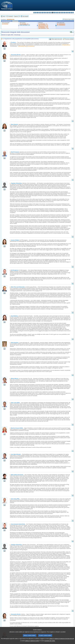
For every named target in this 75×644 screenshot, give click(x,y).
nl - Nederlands (61, 13)
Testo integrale (25, 16)
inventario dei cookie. (50, 641)
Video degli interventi (57, 39)
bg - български (34, 13)
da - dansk (39, 13)
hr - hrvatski (51, 13)
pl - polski (63, 13)
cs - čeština (37, 13)
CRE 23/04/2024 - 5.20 (43, 28)
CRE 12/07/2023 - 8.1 (43, 25)
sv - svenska (73, 13)
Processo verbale (69, 39)
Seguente (16, 16)
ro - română (66, 13)
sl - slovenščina (70, 13)
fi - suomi (71, 13)
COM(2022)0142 (66, 45)
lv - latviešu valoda (54, 13)
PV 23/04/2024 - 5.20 (43, 27)
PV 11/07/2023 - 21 (24, 24)
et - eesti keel (43, 13)
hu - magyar (58, 13)
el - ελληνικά (44, 13)
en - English (46, 13)
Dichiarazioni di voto (43, 26)
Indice (4, 16)
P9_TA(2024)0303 (61, 25)
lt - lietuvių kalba (56, 13)
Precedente (10, 16)
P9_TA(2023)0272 (61, 24)
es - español (36, 13)
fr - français (48, 13)
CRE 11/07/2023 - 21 (25, 25)
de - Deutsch (41, 13)
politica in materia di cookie (32, 641)
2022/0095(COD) (10, 19)
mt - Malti (59, 13)
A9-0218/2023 (5, 24)
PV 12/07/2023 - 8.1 (43, 24)
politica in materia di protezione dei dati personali (62, 639)
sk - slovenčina (68, 13)
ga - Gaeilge (49, 13)
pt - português (65, 13)
